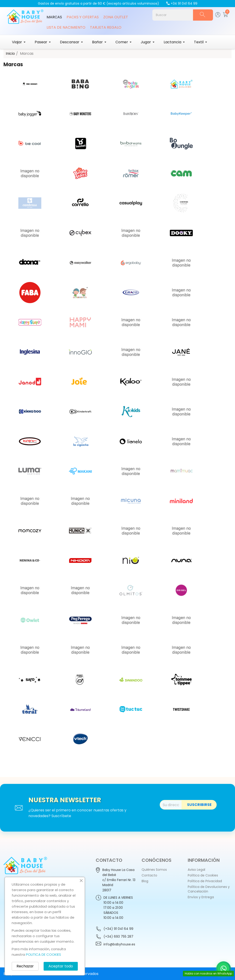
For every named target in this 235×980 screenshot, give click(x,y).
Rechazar (25, 966)
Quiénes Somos (154, 870)
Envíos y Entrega (201, 897)
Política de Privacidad (205, 881)
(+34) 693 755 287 (118, 936)
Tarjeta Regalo (106, 27)
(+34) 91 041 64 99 (118, 929)
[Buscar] (173, 15)
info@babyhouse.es (119, 944)
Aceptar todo (61, 966)
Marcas (54, 17)
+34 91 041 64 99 (182, 3)
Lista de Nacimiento (66, 27)
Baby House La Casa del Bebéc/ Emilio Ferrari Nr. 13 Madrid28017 (119, 880)
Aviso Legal (196, 870)
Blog (145, 881)
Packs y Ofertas (83, 17)
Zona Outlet (116, 17)
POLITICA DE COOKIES (43, 954)
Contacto (149, 875)
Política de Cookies (203, 875)
